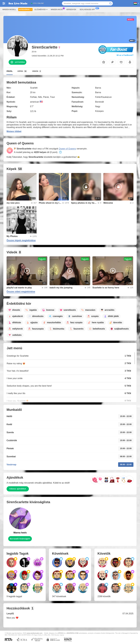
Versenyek (71, 10)
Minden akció (57, 9)
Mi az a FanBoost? (125, 55)
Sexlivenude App (88, 9)
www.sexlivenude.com (35, 633)
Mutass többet (14, 131)
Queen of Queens (67, 149)
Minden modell (9, 10)
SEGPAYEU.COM (73, 633)
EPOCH (61, 633)
